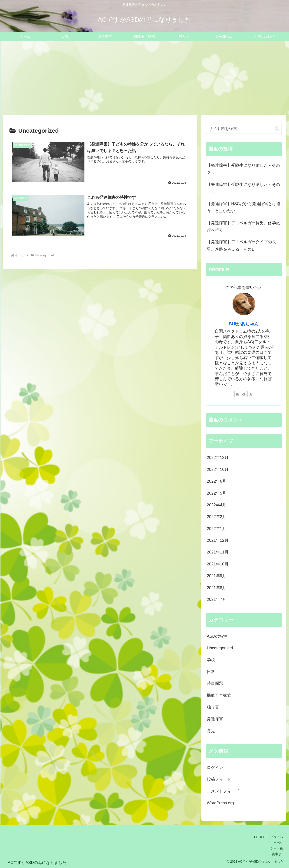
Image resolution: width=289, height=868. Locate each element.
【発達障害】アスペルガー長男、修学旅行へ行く (243, 227)
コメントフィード (223, 791)
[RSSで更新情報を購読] (250, 394)
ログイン (215, 768)
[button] (277, 129)
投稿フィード (219, 779)
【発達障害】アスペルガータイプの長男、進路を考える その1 (241, 245)
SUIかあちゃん (244, 324)
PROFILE (261, 837)
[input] (244, 129)
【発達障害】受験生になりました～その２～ (243, 169)
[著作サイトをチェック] (237, 394)
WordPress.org (220, 803)
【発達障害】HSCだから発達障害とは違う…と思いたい (244, 207)
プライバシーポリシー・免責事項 (277, 845)
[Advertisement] (144, 78)
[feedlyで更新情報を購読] (244, 394)
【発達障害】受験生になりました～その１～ (243, 188)
